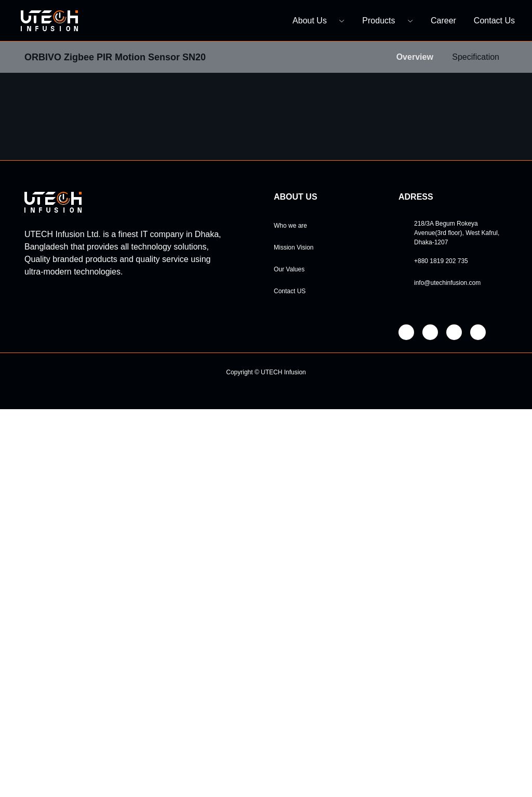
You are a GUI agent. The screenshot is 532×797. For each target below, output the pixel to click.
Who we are (291, 613)
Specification (473, 57)
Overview (410, 57)
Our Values (290, 657)
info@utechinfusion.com (451, 671)
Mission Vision (296, 635)
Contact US (291, 679)
